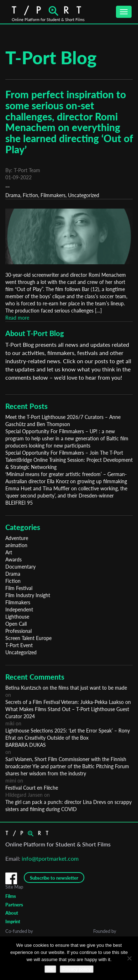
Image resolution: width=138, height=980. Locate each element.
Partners (14, 905)
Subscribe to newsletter (54, 878)
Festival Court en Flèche (32, 788)
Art (9, 552)
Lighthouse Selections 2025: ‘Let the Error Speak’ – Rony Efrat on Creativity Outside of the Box (68, 734)
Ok (50, 969)
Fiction (30, 195)
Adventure (17, 538)
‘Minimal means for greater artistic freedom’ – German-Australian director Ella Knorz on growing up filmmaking (66, 478)
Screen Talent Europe (28, 638)
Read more (17, 318)
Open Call (16, 624)
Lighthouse (17, 617)
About (12, 913)
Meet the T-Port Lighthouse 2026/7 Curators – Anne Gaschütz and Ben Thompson (63, 421)
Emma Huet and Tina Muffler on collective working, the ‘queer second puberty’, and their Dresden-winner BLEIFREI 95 (66, 496)
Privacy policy (77, 969)
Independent (19, 609)
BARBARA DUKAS (26, 745)
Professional (18, 631)
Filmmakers (53, 195)
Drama (13, 195)
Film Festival (19, 588)
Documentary (20, 567)
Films (11, 896)
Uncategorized (84, 195)
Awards (14, 559)
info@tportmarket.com (50, 858)
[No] (129, 958)
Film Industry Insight (28, 595)
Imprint (13, 921)
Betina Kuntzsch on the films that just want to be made (66, 688)
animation (16, 545)
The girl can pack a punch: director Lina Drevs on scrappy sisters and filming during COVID (68, 806)
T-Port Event (19, 645)
